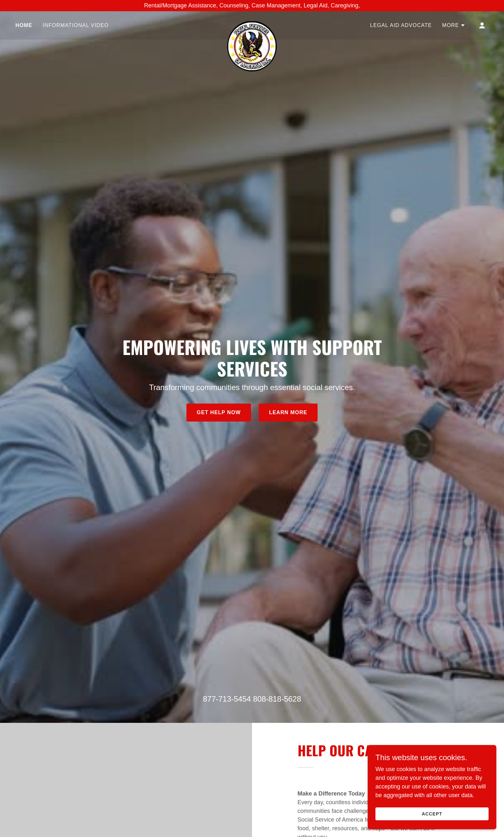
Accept (432, 814)
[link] (252, 24)
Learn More (288, 412)
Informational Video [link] (76, 25)
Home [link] (24, 25)
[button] (454, 25)
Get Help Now (219, 412)
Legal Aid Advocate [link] (401, 25)
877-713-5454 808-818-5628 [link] (252, 699)
